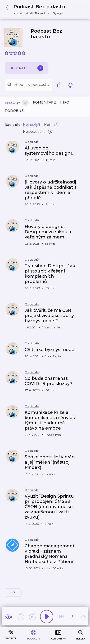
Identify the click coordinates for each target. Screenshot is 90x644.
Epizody (17, 103)
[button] (37, 9)
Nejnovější (31, 125)
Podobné (14, 111)
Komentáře (44, 102)
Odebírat (26, 68)
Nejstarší (51, 125)
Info (65, 102)
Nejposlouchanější (38, 132)
